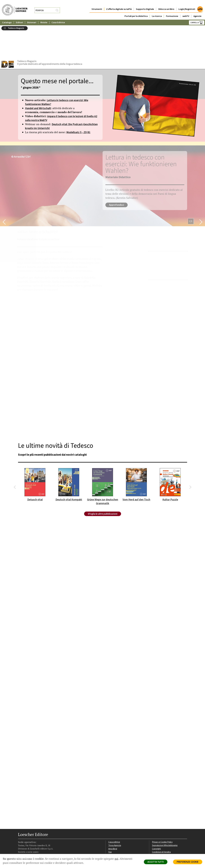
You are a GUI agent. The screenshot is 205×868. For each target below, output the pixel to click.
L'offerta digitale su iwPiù (119, 3)
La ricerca (157, 10)
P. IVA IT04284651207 (28, 848)
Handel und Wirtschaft (38, 76)
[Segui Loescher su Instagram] (25, 836)
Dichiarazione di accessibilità (165, 826)
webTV (186, 10)
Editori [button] (19, 17)
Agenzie (197, 10)
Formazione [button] (172, 10)
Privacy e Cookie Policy (162, 810)
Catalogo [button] (7, 17)
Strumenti (97, 3)
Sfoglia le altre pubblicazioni (103, 482)
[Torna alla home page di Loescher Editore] (15, 7)
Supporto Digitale (145, 3)
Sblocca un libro (166, 3)
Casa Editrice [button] (58, 17)
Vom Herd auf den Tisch (136, 467)
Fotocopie (157, 823)
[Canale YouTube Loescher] (35, 836)
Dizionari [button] (32, 17)
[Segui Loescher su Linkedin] (30, 836)
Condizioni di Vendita (161, 820)
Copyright (156, 817)
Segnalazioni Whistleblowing (165, 813)
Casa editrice (114, 810)
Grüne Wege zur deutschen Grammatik (103, 469)
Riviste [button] (44, 17)
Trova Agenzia (115, 813)
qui (116, 859)
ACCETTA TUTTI (156, 862)
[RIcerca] (57, 7)
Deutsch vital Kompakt (69, 467)
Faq (110, 820)
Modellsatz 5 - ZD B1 (78, 100)
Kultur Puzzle (170, 467)
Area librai (113, 817)
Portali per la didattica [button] (136, 10)
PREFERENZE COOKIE (188, 862)
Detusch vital (35, 467)
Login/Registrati (187, 3)
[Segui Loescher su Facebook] (20, 836)
